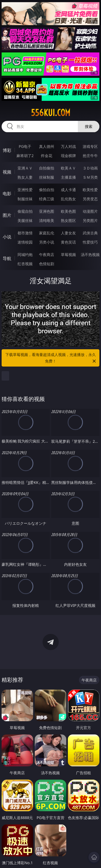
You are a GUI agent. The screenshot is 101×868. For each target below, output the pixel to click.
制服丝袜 (25, 199)
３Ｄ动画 (90, 168)
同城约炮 (25, 255)
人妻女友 (68, 233)
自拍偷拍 (47, 168)
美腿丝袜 (25, 220)
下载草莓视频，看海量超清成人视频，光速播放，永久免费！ (51, 358)
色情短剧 (47, 264)
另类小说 (47, 242)
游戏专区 (90, 146)
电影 (7, 194)
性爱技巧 (90, 242)
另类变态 (90, 199)
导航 (7, 258)
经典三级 (47, 199)
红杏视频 (25, 264)
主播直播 (68, 177)
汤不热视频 (90, 255)
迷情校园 (25, 242)
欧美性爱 (90, 190)
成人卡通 (68, 190)
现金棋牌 (68, 156)
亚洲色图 (47, 211)
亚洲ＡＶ (25, 168)
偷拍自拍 (47, 190)
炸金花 (47, 156)
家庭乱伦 (47, 233)
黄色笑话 (68, 242)
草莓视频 (68, 255)
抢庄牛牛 (90, 156)
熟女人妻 (25, 177)
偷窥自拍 (25, 211)
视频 (7, 172)
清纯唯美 (47, 220)
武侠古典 (90, 233)
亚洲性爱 (25, 190)
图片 (7, 215)
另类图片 (90, 220)
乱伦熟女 (68, 199)
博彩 (7, 150)
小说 (7, 237)
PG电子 (25, 146)
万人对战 (68, 146)
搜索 (89, 126)
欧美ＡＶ (68, 168)
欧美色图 (68, 211)
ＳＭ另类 (90, 177)
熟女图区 (68, 220)
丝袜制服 (47, 177)
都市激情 (25, 233)
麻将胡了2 (25, 156)
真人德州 (47, 146)
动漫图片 (90, 211)
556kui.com (51, 113)
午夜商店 (47, 255)
